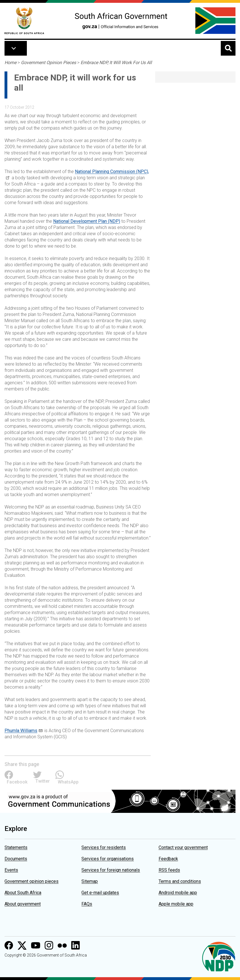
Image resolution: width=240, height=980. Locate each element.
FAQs (87, 904)
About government (23, 904)
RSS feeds (169, 870)
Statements (16, 847)
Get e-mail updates (100, 893)
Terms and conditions (180, 881)
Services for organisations (108, 859)
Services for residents (104, 847)
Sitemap (90, 881)
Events (11, 870)
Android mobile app (178, 893)
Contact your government (183, 847)
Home (10, 63)
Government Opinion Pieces (48, 63)
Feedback (168, 859)
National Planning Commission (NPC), (112, 172)
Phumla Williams (21, 731)
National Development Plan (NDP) (87, 221)
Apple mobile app (176, 904)
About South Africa (23, 893)
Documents (16, 859)
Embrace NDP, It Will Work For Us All (116, 63)
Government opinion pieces (32, 881)
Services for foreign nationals (111, 870)
